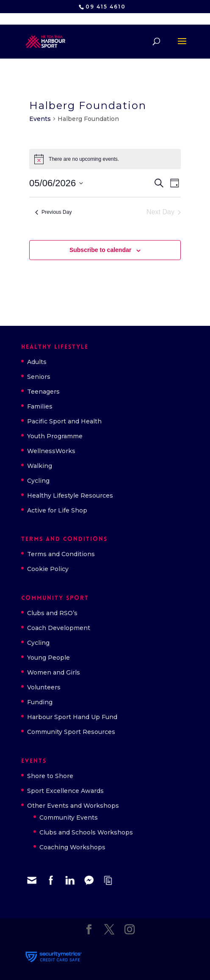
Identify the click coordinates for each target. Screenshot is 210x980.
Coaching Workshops (72, 847)
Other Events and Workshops (73, 806)
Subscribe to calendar (100, 250)
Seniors (39, 377)
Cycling (38, 481)
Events (40, 119)
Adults (37, 362)
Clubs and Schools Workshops (86, 832)
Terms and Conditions (61, 554)
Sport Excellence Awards (65, 791)
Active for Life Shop (57, 510)
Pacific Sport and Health (64, 421)
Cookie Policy (48, 569)
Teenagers (43, 392)
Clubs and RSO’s (52, 613)
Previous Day (53, 212)
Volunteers (44, 687)
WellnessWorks (51, 451)
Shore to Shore (50, 776)
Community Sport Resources (71, 732)
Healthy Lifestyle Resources (70, 496)
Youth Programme (55, 436)
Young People (48, 658)
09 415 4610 (106, 7)
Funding (40, 702)
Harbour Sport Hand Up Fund (72, 717)
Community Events (69, 818)
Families (40, 406)
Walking (40, 466)
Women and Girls (54, 672)
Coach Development (59, 628)
